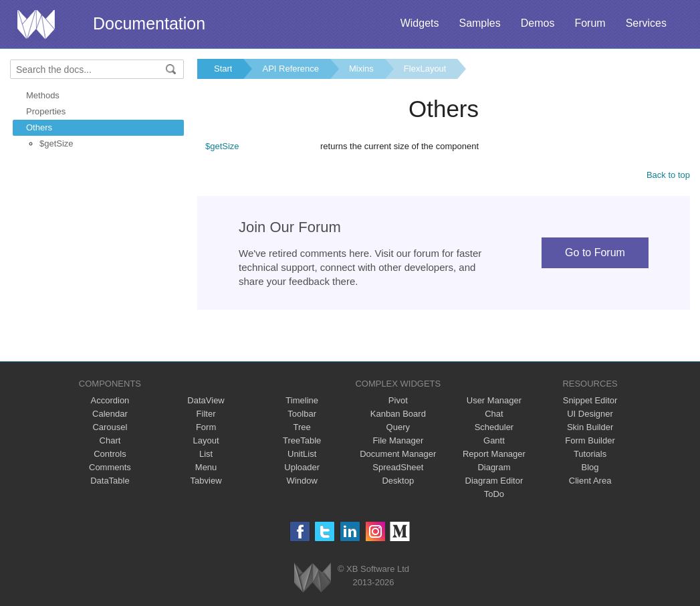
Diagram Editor (494, 481)
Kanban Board (398, 414)
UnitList (302, 454)
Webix (313, 578)
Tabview (206, 481)
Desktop (398, 481)
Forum (590, 23)
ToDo (494, 494)
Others (39, 127)
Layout (206, 440)
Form (206, 427)
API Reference (290, 69)
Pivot (398, 400)
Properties (46, 111)
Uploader (302, 467)
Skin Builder (590, 427)
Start (223, 69)
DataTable (110, 481)
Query (398, 427)
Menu (206, 467)
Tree (302, 427)
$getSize (56, 143)
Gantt (494, 440)
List (206, 454)
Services (646, 23)
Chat (494, 414)
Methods (43, 95)
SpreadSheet (398, 467)
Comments (110, 467)
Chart (110, 440)
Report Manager (494, 454)
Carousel (110, 427)
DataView (206, 400)
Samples (479, 23)
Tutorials (590, 454)
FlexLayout (425, 69)
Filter (206, 414)
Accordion (110, 400)
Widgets (420, 23)
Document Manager (398, 454)
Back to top (668, 175)
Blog (590, 467)
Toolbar (302, 414)
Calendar (110, 414)
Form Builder (590, 440)
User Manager (494, 400)
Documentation (149, 23)
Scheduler (494, 427)
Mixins (361, 69)
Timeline (302, 400)
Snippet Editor (590, 400)
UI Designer (590, 414)
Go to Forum (595, 252)
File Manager (398, 440)
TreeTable (302, 440)
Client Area (590, 481)
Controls (110, 454)
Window (302, 481)
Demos (538, 23)
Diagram (494, 467)
